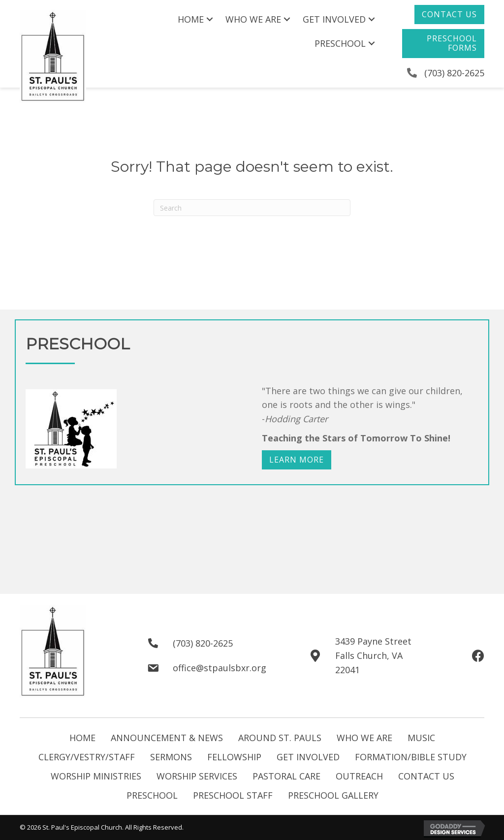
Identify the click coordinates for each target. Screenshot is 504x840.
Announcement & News (167, 738)
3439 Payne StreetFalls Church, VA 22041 (373, 655)
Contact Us (426, 776)
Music (421, 738)
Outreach (359, 776)
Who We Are (364, 738)
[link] (197, 19)
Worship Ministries (96, 776)
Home (82, 738)
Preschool (152, 795)
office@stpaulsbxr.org (220, 668)
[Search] (252, 208)
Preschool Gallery (333, 795)
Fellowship (234, 757)
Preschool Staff (233, 795)
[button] (449, 15)
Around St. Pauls (280, 738)
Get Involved (308, 757)
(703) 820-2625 (454, 73)
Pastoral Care (286, 776)
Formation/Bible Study (411, 757)
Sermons (171, 757)
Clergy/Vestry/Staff (87, 757)
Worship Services (197, 776)
